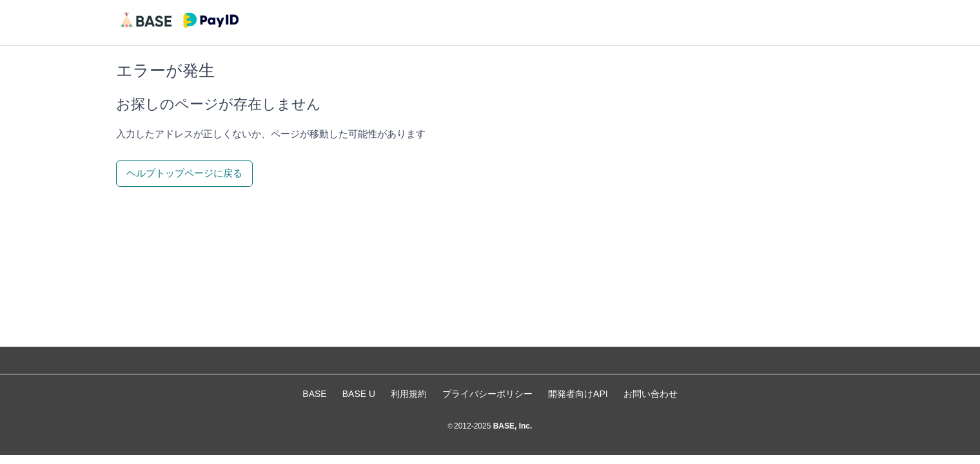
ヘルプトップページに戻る (184, 173)
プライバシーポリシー (487, 394)
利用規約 (409, 394)
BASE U (359, 394)
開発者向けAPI (578, 394)
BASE (314, 394)
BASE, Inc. (511, 426)
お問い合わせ (651, 394)
